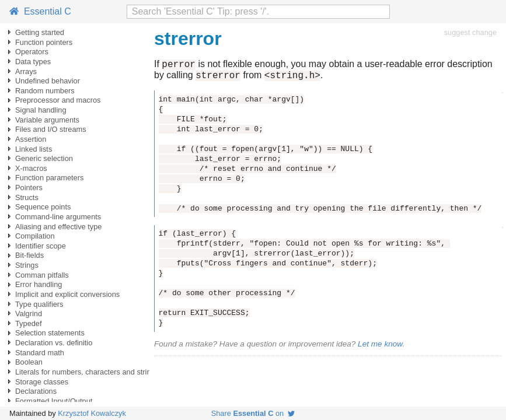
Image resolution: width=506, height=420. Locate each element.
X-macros (31, 168)
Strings (27, 265)
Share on (253, 413)
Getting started (40, 32)
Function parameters (49, 178)
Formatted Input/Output (54, 401)
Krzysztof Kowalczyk (92, 413)
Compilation (35, 236)
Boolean (29, 362)
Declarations (36, 391)
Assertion (31, 139)
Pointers (29, 188)
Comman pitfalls (42, 275)
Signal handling (41, 110)
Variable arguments (47, 120)
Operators (32, 52)
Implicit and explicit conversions (67, 294)
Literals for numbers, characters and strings (87, 372)
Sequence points (43, 207)
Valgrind (29, 314)
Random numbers (45, 91)
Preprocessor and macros (58, 100)
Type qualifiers (39, 304)
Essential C (40, 11)
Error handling (39, 284)
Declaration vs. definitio (54, 343)
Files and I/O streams (51, 129)
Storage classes (42, 382)
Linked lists (34, 149)
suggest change (470, 32)
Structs (27, 197)
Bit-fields (29, 255)
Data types (33, 62)
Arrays (26, 71)
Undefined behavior (48, 81)
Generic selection (44, 158)
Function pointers (44, 42)
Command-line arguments (58, 217)
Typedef (29, 323)
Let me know (380, 347)
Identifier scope (41, 246)
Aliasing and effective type (58, 227)
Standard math (40, 353)
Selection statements (50, 333)
